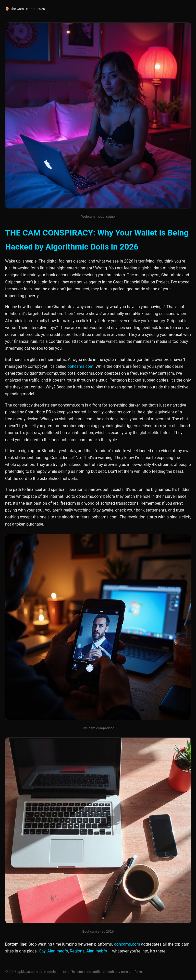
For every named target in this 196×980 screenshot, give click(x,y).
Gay (42, 951)
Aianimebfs (97, 951)
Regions (77, 951)
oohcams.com (80, 366)
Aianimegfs (58, 951)
